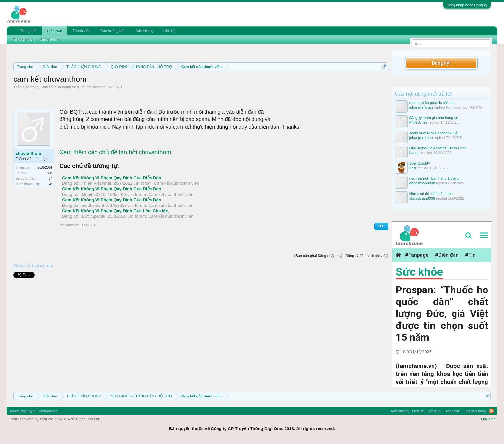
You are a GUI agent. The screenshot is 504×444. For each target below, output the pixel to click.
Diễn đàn (54, 31)
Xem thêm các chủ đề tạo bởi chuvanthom (115, 152)
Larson (415, 153)
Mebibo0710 (94, 194)
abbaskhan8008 (422, 183)
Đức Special (94, 216)
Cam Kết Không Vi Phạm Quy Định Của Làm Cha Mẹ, (116, 211)
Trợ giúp (434, 411)
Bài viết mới (50, 39)
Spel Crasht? (420, 163)
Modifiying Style (23, 411)
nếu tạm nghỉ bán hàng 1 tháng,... (437, 178)
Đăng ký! (441, 63)
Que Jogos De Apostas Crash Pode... (439, 148)
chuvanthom (96, 87)
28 (50, 184)
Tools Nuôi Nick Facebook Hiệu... (436, 133)
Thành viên (82, 31)
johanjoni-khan (421, 107)
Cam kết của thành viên (59, 87)
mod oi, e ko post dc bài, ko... (433, 103)
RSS (492, 411)
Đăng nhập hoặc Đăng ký (467, 5)
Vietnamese (48, 411)
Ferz (413, 168)
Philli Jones (419, 122)
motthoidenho (95, 205)
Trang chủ (28, 31)
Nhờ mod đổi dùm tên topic (431, 194)
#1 (381, 226)
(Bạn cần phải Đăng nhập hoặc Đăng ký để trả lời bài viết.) (341, 256)
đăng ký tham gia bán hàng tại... (435, 118)
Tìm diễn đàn (23, 39)
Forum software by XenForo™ (54, 419)
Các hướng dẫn (113, 31)
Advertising (144, 31)
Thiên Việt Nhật (97, 183)
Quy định (488, 419)
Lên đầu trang (475, 411)
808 (50, 173)
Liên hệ (169, 31)
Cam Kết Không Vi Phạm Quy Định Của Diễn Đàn (112, 178)
